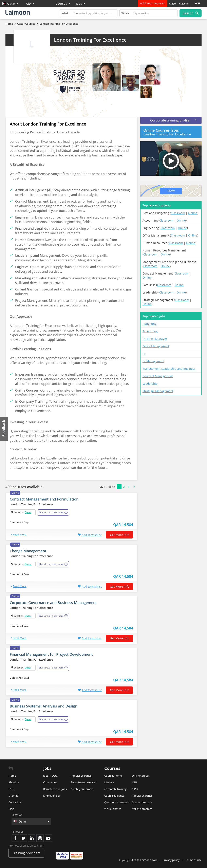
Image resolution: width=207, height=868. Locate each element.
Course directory (142, 802)
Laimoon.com (149, 860)
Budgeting (149, 324)
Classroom (178, 213)
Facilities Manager (155, 339)
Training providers (26, 853)
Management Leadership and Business (169, 369)
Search (190, 13)
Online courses (141, 776)
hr (144, 354)
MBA (135, 782)
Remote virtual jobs (55, 789)
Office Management (156, 346)
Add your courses (152, 3)
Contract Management (158, 376)
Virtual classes (113, 809)
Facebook (15, 838)
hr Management (153, 361)
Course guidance (114, 796)
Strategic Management (158, 391)
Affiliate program (142, 809)
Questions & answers (117, 802)
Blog (11, 809)
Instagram (40, 838)
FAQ (11, 789)
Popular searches (81, 776)
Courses (63, 4)
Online (193, 213)
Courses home (113, 776)
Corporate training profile (173, 120)
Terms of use (193, 860)
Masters (109, 782)
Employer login (52, 796)
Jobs (80, 4)
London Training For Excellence (90, 40)
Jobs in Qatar (51, 776)
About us (14, 782)
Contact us (15, 802)
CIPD (135, 789)
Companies (50, 782)
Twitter (23, 838)
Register (184, 3)
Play (171, 161)
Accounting (150, 331)
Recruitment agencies (84, 782)
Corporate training (115, 789)
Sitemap (13, 796)
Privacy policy (172, 860)
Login (173, 3)
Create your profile (82, 789)
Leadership (150, 384)
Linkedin (32, 838)
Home (12, 776)
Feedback (4, 429)
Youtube (48, 838)
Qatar (28, 512)
